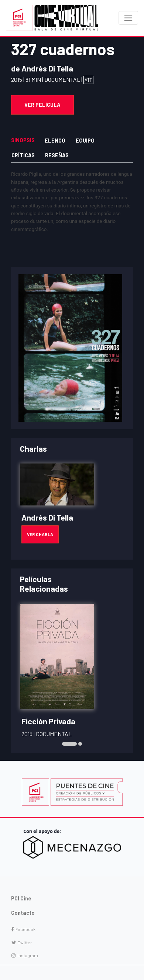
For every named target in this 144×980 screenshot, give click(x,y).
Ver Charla (40, 534)
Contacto (23, 913)
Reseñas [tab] (57, 155)
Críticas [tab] (23, 155)
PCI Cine (21, 898)
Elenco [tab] (55, 141)
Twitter (22, 942)
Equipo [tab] (85, 141)
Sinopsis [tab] (23, 140)
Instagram (25, 955)
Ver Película (42, 105)
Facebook (23, 929)
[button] (69, 744)
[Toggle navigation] (128, 18)
